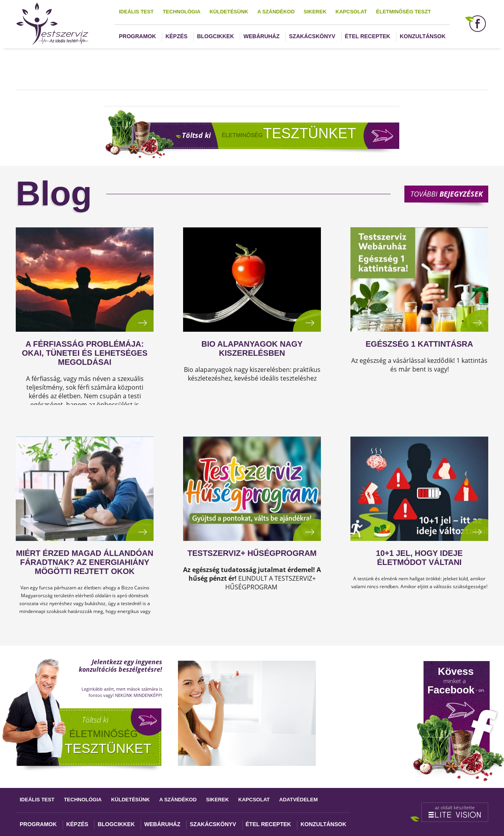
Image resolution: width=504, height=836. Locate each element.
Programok (137, 36)
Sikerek (315, 12)
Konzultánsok (422, 36)
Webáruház (261, 36)
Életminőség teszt (403, 12)
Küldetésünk (229, 12)
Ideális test (136, 12)
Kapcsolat (351, 12)
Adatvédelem (298, 800)
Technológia (182, 12)
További (447, 194)
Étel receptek (368, 36)
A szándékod (276, 12)
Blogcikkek (215, 36)
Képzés (176, 36)
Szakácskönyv (312, 36)
